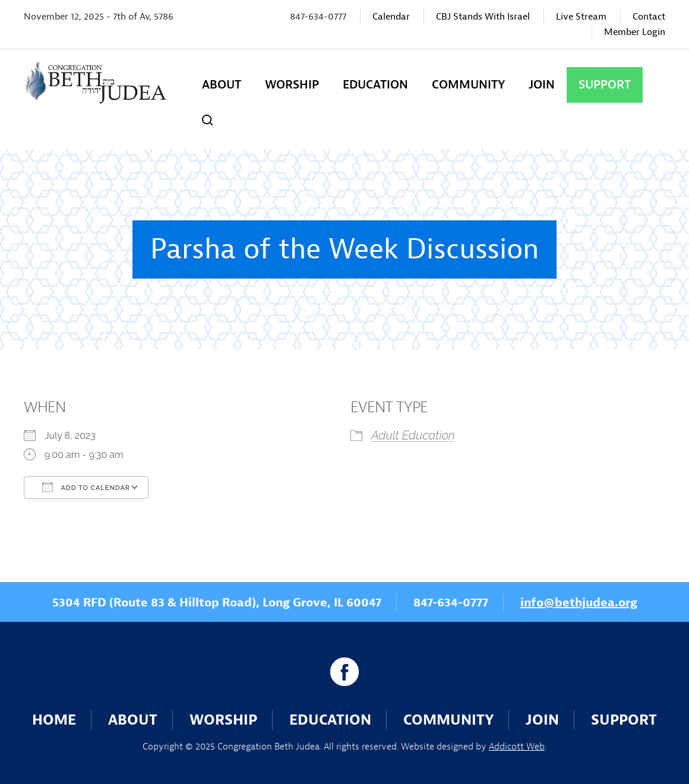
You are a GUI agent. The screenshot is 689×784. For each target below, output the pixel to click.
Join (542, 85)
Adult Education (413, 435)
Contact (649, 17)
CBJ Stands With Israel (483, 17)
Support (605, 85)
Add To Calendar (86, 487)
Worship (292, 85)
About (222, 85)
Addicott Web (517, 747)
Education (375, 85)
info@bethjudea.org (579, 603)
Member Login (635, 32)
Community (468, 85)
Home (54, 720)
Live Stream (581, 17)
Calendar (391, 17)
